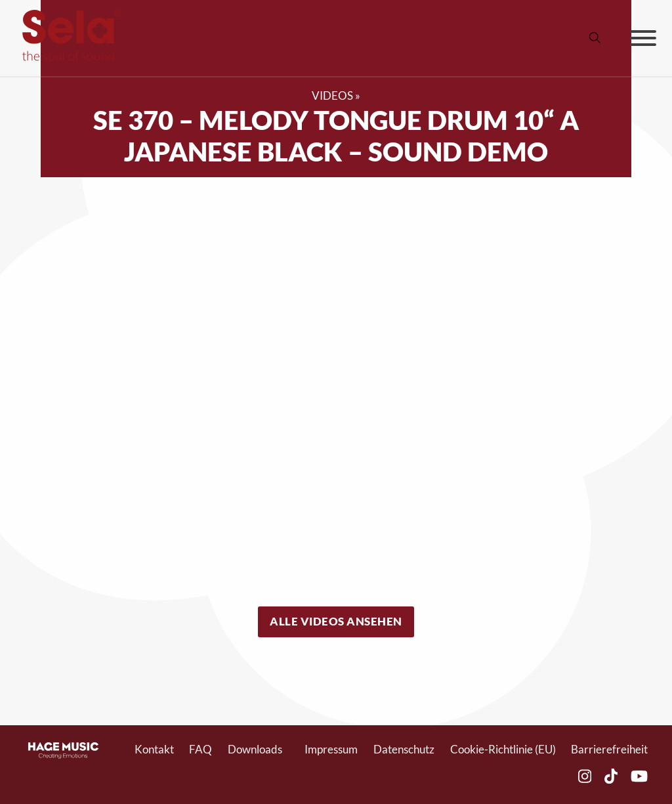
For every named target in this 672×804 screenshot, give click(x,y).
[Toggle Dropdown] (289, 750)
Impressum (331, 750)
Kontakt (154, 750)
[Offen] (643, 38)
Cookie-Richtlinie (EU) (503, 750)
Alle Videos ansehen (336, 622)
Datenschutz (404, 750)
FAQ (200, 750)
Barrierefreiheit (609, 750)
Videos (332, 96)
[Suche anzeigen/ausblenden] (595, 38)
